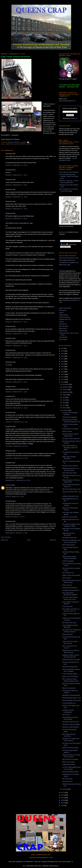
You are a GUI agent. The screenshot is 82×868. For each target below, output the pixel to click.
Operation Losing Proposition (71, 727)
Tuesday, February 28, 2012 (17, 422)
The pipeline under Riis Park (70, 722)
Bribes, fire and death (68, 762)
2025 (63, 348)
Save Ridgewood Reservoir (67, 260)
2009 (63, 798)
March (65, 408)
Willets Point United (65, 265)
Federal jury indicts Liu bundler (71, 660)
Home (29, 540)
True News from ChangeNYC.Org (69, 263)
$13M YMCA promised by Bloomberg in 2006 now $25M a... (70, 448)
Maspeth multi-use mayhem (70, 466)
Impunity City (63, 324)
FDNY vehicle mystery (69, 545)
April (64, 405)
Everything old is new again (70, 429)
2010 (63, 795)
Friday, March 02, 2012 (15, 497)
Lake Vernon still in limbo (69, 473)
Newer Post (4, 540)
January (65, 789)
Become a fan (63, 232)
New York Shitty (64, 326)
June (64, 400)
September (66, 392)
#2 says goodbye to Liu (69, 703)
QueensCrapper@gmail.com (67, 101)
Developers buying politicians (71, 590)
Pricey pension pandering (70, 588)
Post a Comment (6, 537)
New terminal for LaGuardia (70, 759)
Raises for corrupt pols (69, 688)
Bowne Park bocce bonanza (70, 748)
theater (29, 144)
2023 (63, 354)
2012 (63, 382)
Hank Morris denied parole (70, 667)
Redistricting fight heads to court (71, 698)
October (65, 390)
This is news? (66, 715)
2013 (63, 380)
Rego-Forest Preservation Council (69, 258)
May (64, 403)
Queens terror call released (70, 676)
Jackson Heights (20, 144)
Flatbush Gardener (64, 317)
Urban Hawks (63, 340)
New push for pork (67, 634)
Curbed (61, 313)
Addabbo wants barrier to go (70, 496)
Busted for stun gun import (70, 517)
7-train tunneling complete (70, 674)
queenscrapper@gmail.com (41, 858)
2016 (63, 372)
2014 (63, 377)
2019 (63, 364)
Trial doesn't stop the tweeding (71, 724)
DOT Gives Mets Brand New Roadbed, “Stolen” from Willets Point (69, 176)
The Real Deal (63, 337)
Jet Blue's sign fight (68, 561)
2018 (63, 367)
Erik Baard (9, 485)
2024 (63, 351)
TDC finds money (67, 779)
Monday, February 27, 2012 (16, 165)
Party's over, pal (67, 585)
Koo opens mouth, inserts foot (71, 439)
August (65, 395)
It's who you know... (68, 606)
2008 (63, 800)
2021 (63, 359)
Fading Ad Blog (63, 315)
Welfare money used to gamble (71, 575)
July (64, 397)
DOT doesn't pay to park (69, 623)
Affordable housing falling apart (71, 695)
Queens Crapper (14, 142)
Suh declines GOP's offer (69, 538)
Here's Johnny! (66, 578)
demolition (10, 144)
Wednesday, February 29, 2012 (18, 480)
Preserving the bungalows (70, 417)
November (66, 387)
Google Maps (66, 300)
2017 (63, 369)
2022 (63, 356)
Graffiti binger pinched (69, 765)
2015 (63, 374)
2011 (63, 792)
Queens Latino (63, 331)
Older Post (53, 540)
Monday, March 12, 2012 (15, 517)
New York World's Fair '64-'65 (67, 256)
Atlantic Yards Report (65, 308)
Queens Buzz (63, 328)
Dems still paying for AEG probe (71, 700)
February (65, 410)
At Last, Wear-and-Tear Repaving (69, 172)
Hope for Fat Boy (67, 431)
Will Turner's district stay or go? (71, 489)
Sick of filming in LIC (68, 573)
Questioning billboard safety (70, 772)
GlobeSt (61, 322)
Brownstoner (63, 310)
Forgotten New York (65, 319)
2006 (63, 805)
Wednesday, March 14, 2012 (17, 533)
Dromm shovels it (67, 781)
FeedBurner (74, 118)
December (66, 384)
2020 (63, 361)
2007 (63, 803)
